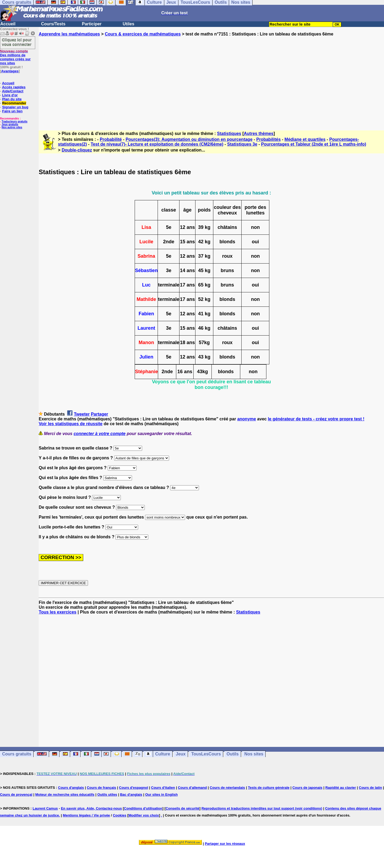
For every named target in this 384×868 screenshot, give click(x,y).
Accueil (8, 24)
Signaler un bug (15, 107)
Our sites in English (161, 795)
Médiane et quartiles (305, 139)
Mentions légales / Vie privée (87, 815)
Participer (92, 24)
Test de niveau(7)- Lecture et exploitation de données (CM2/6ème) (157, 144)
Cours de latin (371, 788)
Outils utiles (107, 795)
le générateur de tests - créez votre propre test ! (316, 419)
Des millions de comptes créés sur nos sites (15, 57)
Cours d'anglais (71, 788)
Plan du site (12, 99)
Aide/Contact (13, 91)
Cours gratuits (17, 754)
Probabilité (111, 139)
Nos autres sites (12, 127)
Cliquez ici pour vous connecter (17, 42)
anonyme (247, 419)
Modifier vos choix (144, 815)
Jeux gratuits (10, 124)
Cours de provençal (16, 795)
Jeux (181, 754)
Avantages (10, 71)
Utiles (129, 24)
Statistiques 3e (242, 144)
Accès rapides (14, 87)
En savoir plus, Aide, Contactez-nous (91, 808)
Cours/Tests (53, 24)
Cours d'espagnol (133, 788)
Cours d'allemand (192, 788)
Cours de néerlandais (227, 788)
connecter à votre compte (100, 434)
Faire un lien (12, 111)
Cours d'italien (163, 788)
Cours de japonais (307, 788)
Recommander (14, 103)
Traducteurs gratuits (15, 122)
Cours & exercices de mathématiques (143, 34)
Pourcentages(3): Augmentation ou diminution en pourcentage (189, 139)
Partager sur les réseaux (225, 844)
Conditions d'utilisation (143, 808)
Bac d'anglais (131, 795)
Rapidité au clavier (341, 788)
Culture (163, 754)
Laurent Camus (45, 808)
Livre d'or (10, 95)
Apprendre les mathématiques (69, 34)
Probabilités (269, 139)
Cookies (120, 815)
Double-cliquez (77, 150)
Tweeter (82, 414)
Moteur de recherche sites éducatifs (65, 795)
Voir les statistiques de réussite (71, 424)
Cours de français (102, 788)
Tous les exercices (57, 612)
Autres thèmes (259, 134)
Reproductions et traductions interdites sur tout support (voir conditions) (262, 808)
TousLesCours (206, 754)
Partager (100, 414)
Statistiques (229, 134)
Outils (233, 754)
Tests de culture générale (269, 788)
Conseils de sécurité (182, 808)
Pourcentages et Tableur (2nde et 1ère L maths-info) (314, 144)
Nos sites (254, 754)
